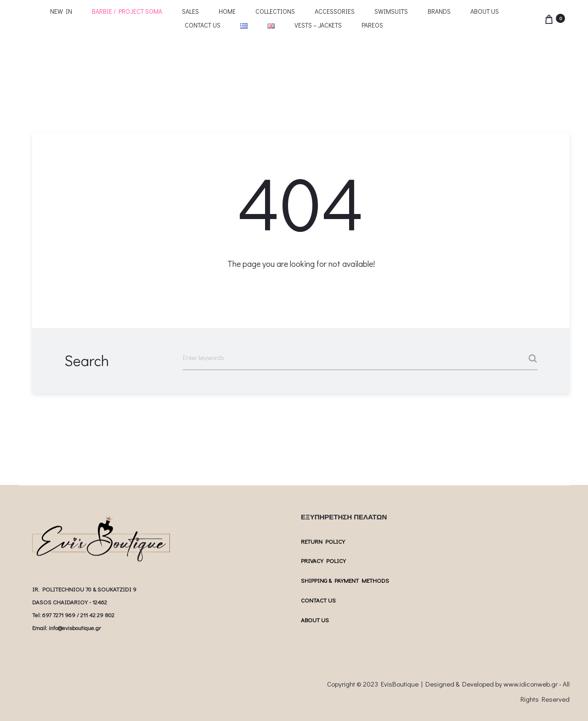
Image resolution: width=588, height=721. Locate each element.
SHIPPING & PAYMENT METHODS (345, 580)
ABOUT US (485, 11)
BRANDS (439, 11)
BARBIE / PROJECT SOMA (127, 11)
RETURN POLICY (323, 541)
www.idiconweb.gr (531, 684)
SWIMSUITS (391, 11)
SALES (190, 11)
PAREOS (372, 25)
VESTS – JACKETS (318, 25)
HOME (227, 11)
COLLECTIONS (275, 11)
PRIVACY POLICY (323, 560)
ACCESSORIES (335, 11)
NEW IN (61, 11)
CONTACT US (203, 25)
